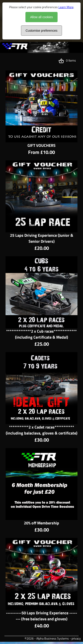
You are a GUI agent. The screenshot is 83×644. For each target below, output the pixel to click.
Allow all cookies (41, 17)
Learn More (66, 7)
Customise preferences (42, 31)
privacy (76, 638)
